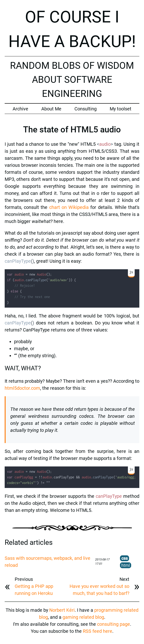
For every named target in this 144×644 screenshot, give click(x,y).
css (125, 558)
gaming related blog (83, 617)
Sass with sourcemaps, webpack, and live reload (47, 562)
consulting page (114, 624)
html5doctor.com (22, 388)
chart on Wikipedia (69, 207)
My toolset (121, 109)
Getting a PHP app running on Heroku (34, 590)
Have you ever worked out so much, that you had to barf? (99, 590)
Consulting (86, 109)
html (126, 565)
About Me (51, 109)
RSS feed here (98, 631)
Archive (20, 109)
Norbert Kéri (62, 610)
